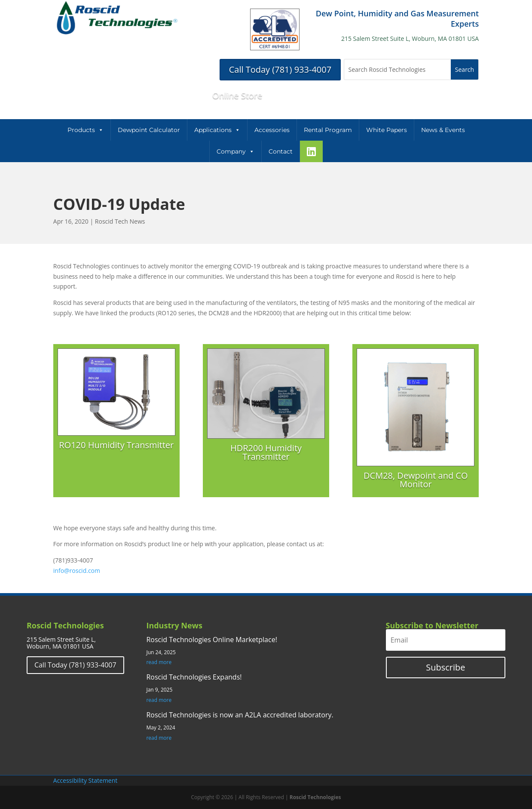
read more (159, 662)
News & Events (443, 130)
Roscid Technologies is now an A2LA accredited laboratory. (240, 715)
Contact (281, 151)
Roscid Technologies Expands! (194, 677)
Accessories (272, 130)
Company (235, 151)
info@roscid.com (77, 571)
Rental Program (328, 130)
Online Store (237, 95)
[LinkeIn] (311, 151)
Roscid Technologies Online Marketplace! (211, 640)
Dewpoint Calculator (149, 130)
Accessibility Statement (86, 780)
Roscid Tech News (120, 221)
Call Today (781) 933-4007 (280, 69)
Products (86, 130)
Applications (217, 130)
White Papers (387, 130)
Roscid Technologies (315, 797)
